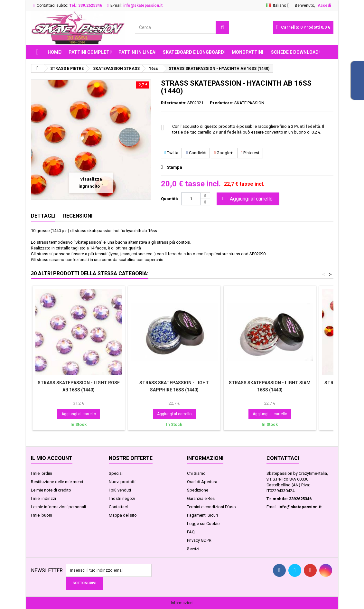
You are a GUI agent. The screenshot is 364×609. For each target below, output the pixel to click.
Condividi (196, 153)
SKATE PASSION (249, 103)
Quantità (169, 199)
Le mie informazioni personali (58, 507)
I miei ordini (42, 473)
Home (54, 52)
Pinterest (250, 153)
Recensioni (78, 216)
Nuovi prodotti (122, 482)
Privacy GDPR (199, 540)
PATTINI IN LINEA (137, 52)
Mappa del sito (123, 515)
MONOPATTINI (247, 52)
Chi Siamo (196, 473)
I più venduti (120, 490)
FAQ (191, 532)
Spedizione (198, 490)
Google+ (224, 153)
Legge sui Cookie (203, 524)
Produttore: (222, 103)
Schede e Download (295, 52)
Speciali (116, 473)
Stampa (174, 167)
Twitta (171, 153)
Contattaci (118, 507)
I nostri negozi (122, 498)
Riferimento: (174, 103)
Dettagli (43, 216)
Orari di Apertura (202, 482)
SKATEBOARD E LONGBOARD (193, 52)
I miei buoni (42, 515)
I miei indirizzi (43, 498)
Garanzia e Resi (201, 498)
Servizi (193, 549)
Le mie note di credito (51, 490)
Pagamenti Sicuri (202, 515)
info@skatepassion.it (300, 507)
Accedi (324, 5)
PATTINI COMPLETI (90, 52)
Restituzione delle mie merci (57, 482)
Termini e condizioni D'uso (211, 507)
